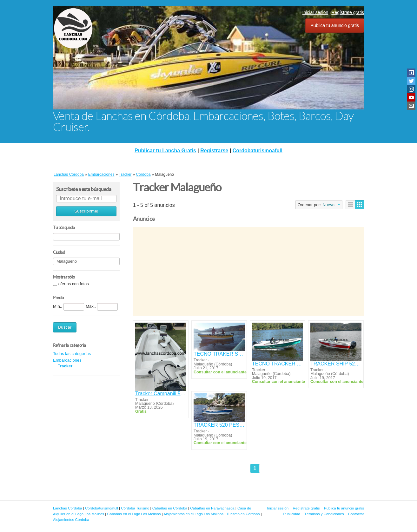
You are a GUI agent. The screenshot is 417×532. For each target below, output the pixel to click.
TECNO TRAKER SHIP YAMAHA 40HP (219, 354)
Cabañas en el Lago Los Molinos (134, 514)
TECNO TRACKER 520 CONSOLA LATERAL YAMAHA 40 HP (278, 364)
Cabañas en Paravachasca (212, 508)
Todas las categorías (72, 354)
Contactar (356, 514)
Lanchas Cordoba (68, 508)
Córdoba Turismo (135, 508)
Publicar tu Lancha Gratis (165, 151)
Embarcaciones (67, 360)
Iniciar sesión (315, 12)
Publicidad (292, 514)
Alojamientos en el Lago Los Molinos (193, 514)
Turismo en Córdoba (243, 514)
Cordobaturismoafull (258, 151)
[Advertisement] (248, 271)
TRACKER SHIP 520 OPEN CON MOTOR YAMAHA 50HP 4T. (336, 364)
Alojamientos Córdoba (71, 519)
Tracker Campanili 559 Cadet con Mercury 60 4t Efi (161, 394)
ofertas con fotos (74, 284)
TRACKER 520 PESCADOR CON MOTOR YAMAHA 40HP (219, 425)
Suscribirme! (86, 211)
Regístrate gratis (348, 12)
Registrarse (214, 151)
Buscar (65, 327)
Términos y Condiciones (324, 514)
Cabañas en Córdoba (170, 508)
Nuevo (328, 205)
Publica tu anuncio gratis (335, 25)
